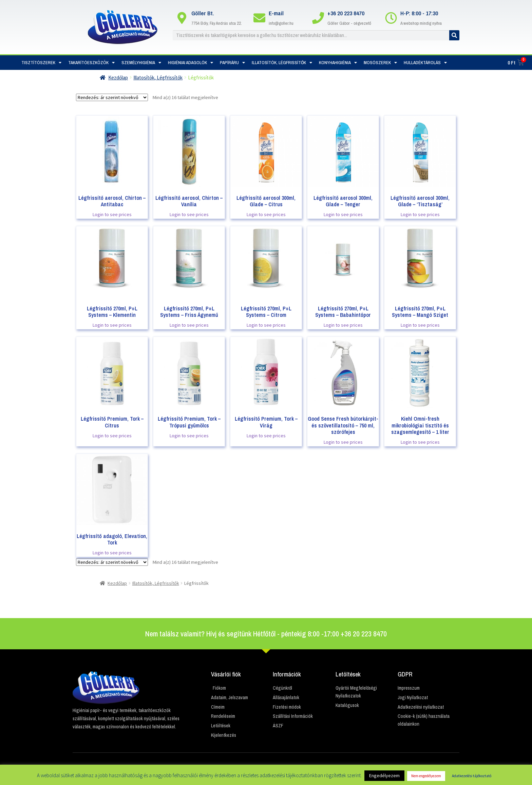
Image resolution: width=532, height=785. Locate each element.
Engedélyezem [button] (384, 776)
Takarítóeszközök (91, 63)
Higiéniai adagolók (191, 63)
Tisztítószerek (41, 63)
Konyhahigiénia (338, 63)
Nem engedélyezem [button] (426, 776)
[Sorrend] (112, 97)
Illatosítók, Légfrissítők (282, 63)
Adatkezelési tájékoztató (472, 776)
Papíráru (232, 63)
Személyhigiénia (141, 63)
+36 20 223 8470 (346, 13)
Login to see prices (112, 214)
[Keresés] (454, 35)
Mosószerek (380, 63)
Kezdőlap (118, 78)
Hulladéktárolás (425, 63)
